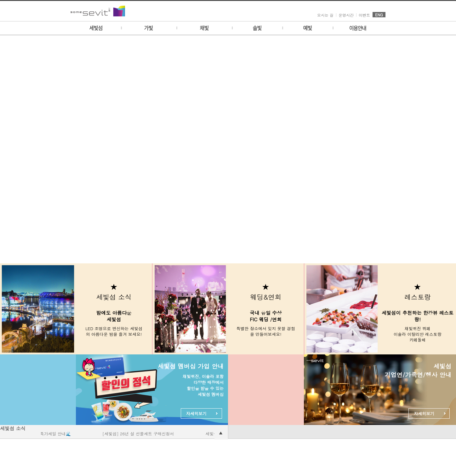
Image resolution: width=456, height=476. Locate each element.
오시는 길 (325, 15)
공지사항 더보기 (221, 433)
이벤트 (364, 15)
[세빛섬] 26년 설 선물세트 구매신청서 (140, 434)
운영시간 (346, 15)
